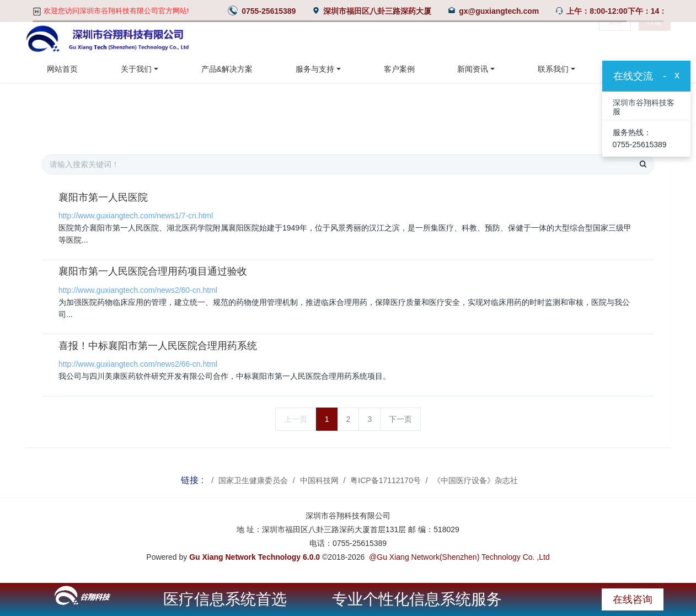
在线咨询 (633, 599)
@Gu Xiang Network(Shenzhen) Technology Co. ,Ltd (459, 557)
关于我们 (136, 69)
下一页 (400, 419)
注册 (655, 39)
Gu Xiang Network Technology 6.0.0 (255, 557)
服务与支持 (315, 69)
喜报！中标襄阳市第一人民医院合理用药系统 (158, 346)
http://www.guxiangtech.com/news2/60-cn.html (138, 290)
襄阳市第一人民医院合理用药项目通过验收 (153, 271)
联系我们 (553, 69)
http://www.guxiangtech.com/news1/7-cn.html (136, 216)
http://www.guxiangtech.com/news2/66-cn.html (138, 364)
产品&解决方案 (227, 69)
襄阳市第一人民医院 (103, 197)
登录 (615, 39)
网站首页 (62, 69)
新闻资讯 (473, 69)
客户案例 (399, 69)
